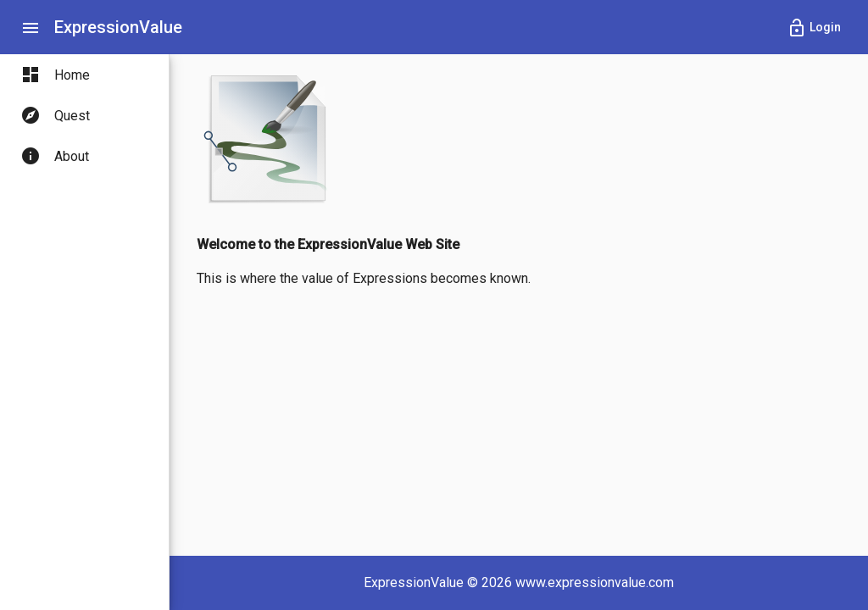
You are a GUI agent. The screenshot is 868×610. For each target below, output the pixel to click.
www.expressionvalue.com (595, 582)
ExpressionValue (118, 27)
